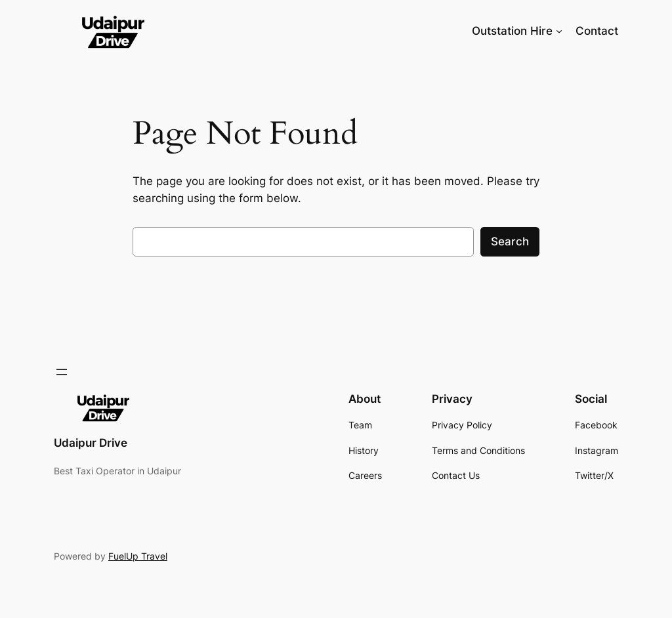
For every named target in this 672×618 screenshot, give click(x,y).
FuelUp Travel (138, 556)
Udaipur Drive (91, 443)
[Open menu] (62, 372)
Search (510, 241)
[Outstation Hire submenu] (559, 31)
